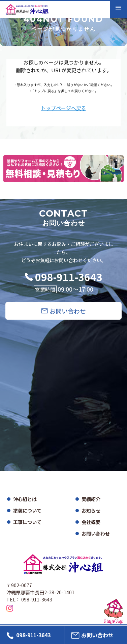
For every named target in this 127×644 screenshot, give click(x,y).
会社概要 (91, 522)
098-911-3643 (69, 277)
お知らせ (91, 511)
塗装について (27, 511)
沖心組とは (25, 499)
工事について (27, 522)
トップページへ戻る (63, 108)
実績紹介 (91, 499)
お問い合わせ (96, 534)
